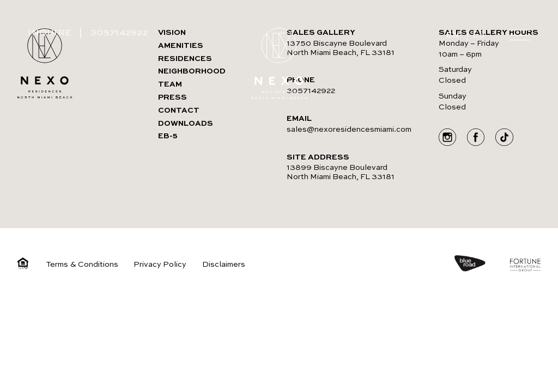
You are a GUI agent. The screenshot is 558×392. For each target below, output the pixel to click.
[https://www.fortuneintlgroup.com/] (525, 267)
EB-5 (168, 136)
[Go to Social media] (447, 139)
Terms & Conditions (82, 265)
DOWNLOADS (186, 124)
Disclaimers (224, 265)
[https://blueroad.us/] (481, 265)
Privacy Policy (160, 265)
